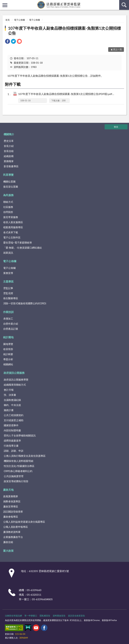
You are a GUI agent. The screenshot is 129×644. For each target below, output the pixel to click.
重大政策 (8, 551)
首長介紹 (9, 146)
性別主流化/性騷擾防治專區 (19, 466)
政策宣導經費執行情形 (16, 481)
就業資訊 (8, 253)
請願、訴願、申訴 (14, 451)
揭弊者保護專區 (12, 501)
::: (3, 2)
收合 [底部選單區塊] (116, 127)
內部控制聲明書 (12, 430)
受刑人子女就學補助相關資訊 (20, 435)
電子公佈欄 (19, 20)
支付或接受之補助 (14, 420)
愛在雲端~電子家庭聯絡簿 (18, 242)
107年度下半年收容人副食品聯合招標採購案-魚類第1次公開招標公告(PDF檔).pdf (68, 94)
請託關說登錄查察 (13, 512)
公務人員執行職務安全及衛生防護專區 (25, 456)
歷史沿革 (9, 141)
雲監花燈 (8, 293)
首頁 (8, 20)
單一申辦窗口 (31, 616)
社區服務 (8, 207)
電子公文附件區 (12, 237)
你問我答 (8, 212)
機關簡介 (9, 134)
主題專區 (8, 281)
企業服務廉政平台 (13, 537)
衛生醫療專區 (11, 298)
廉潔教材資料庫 (12, 532)
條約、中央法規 (12, 405)
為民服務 (8, 195)
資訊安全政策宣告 (76, 616)
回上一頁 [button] (118, 49)
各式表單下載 (11, 232)
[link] (8, 42)
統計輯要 (8, 354)
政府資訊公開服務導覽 (16, 380)
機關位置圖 (9, 181)
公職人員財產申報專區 (16, 527)
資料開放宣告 (59, 616)
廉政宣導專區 (11, 506)
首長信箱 (9, 151)
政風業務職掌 (11, 496)
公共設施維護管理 (14, 476)
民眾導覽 (8, 175)
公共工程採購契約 (14, 415)
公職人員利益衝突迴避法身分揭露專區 (24, 522)
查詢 (124, 5)
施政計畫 (9, 410)
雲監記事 (8, 288)
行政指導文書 (11, 446)
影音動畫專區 (11, 166)
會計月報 (9, 390)
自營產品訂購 (11, 329)
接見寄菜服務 (11, 217)
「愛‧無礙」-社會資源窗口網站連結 (23, 248)
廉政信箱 (8, 542)
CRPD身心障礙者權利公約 (18, 471)
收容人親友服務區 (13, 222)
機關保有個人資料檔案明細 (18, 461)
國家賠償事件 (11, 425)
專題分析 (8, 359)
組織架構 (9, 156)
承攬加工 (8, 319)
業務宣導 (8, 273)
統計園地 (8, 337)
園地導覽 (8, 344)
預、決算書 (10, 395)
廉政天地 (8, 490)
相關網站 (8, 364)
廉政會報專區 (11, 517)
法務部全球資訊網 (13, 616)
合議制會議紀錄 (12, 400)
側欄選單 (5, 5)
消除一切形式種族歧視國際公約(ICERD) (25, 303)
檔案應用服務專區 (13, 227)
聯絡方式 (8, 202)
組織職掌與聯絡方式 (15, 385)
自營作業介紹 (11, 324)
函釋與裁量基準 (12, 441)
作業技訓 (8, 312)
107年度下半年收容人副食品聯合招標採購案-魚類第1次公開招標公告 (64, 31)
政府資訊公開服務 (14, 373)
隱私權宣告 (45, 616)
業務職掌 (9, 161)
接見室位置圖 (11, 187)
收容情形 (8, 349)
